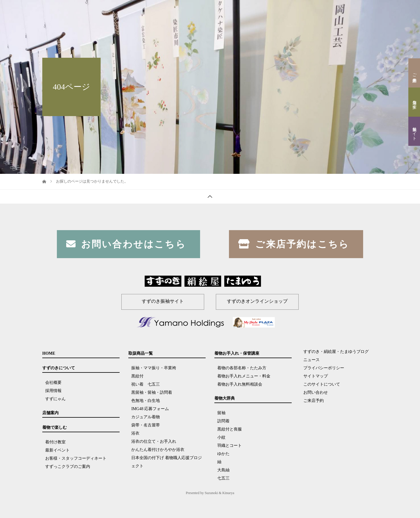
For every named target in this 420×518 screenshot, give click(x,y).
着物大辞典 (345, 10)
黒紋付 (137, 376)
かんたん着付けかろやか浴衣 (158, 450)
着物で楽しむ (247, 10)
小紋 (221, 437)
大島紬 (223, 470)
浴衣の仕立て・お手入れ (154, 441)
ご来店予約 (414, 73)
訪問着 (223, 421)
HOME (163, 10)
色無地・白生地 (146, 401)
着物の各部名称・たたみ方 (242, 368)
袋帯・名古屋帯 (146, 425)
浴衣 (135, 433)
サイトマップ (316, 376)
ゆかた (223, 454)
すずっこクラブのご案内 (68, 467)
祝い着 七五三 (148, 384)
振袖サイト (414, 131)
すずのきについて (191, 10)
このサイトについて (322, 384)
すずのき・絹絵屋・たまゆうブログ (336, 352)
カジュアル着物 (146, 417)
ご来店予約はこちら (294, 244)
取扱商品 (274, 10)
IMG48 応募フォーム (150, 409)
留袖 (221, 413)
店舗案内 (221, 10)
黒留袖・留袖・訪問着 (152, 392)
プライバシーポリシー (324, 368)
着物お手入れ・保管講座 (309, 10)
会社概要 (53, 383)
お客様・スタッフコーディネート (76, 458)
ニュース (311, 360)
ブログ (368, 10)
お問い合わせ (316, 392)
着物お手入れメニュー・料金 (244, 376)
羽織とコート (230, 446)
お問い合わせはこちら (126, 244)
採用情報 (53, 391)
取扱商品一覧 (141, 353)
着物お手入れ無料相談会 (240, 384)
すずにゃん (55, 399)
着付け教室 (55, 442)
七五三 (223, 478)
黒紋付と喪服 (230, 429)
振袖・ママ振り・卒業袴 (154, 368)
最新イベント (57, 450)
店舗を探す (414, 102)
